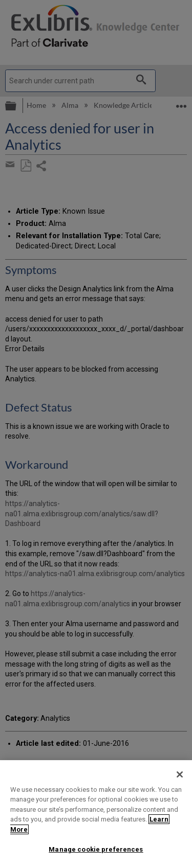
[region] (96, 814)
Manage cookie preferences (96, 849)
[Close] (180, 774)
